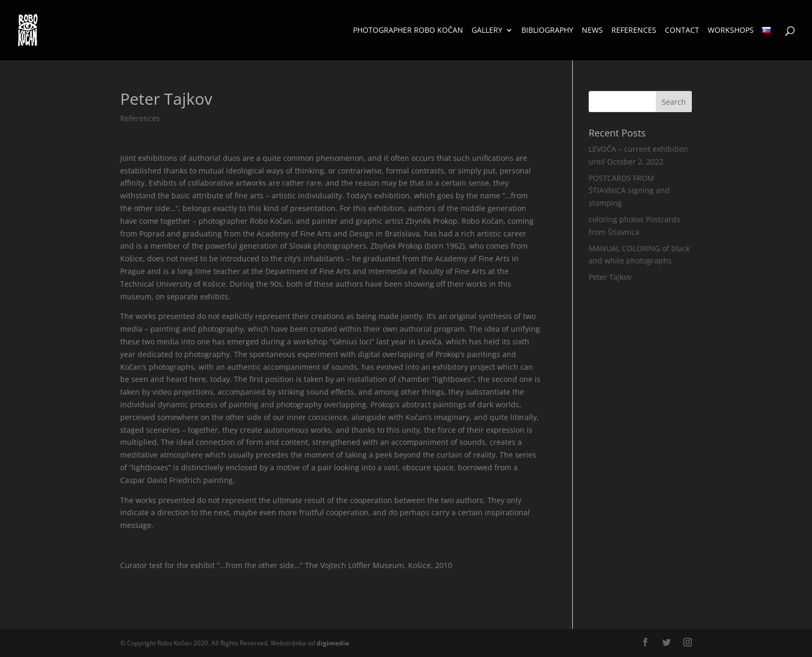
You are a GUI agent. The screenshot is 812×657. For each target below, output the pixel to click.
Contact (682, 31)
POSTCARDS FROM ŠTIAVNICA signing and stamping (629, 191)
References (634, 31)
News (592, 31)
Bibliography (547, 31)
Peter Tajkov (610, 277)
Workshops (731, 31)
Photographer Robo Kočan (408, 31)
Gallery (487, 31)
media (333, 643)
